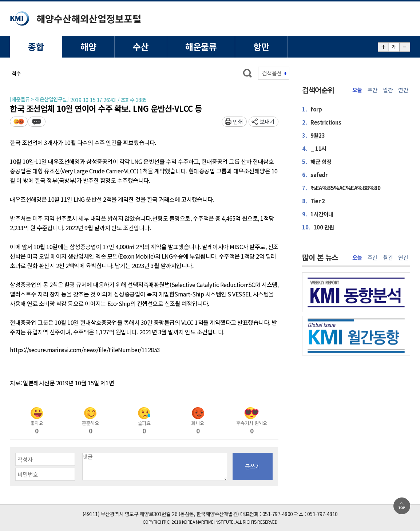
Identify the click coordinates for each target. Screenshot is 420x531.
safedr (315, 175)
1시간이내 (318, 214)
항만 (261, 46)
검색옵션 (272, 73)
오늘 (357, 90)
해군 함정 (317, 162)
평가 (19, 121)
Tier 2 (313, 201)
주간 (373, 90)
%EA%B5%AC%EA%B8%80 (341, 188)
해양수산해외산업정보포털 (89, 18)
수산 (141, 46)
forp (312, 109)
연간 (403, 90)
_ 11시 (314, 148)
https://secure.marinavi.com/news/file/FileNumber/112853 (85, 350)
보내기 (267, 121)
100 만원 (318, 227)
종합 (36, 46)
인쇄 (238, 121)
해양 (88, 46)
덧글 (37, 121)
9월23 (313, 135)
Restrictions (322, 122)
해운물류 (201, 46)
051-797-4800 (278, 514)
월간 (388, 90)
